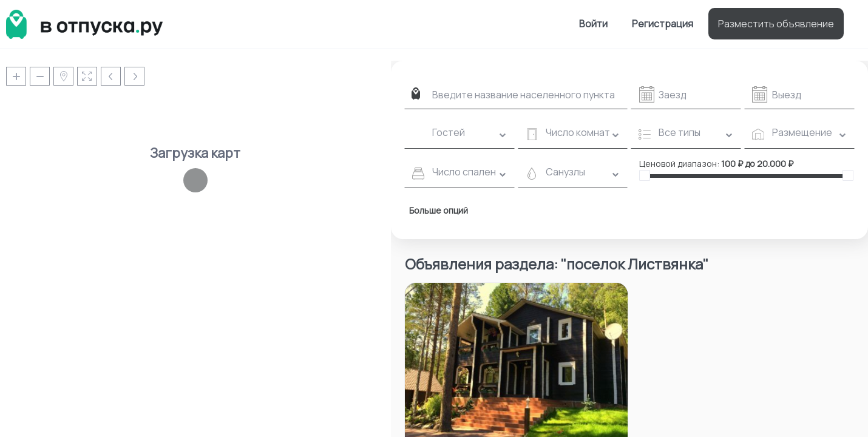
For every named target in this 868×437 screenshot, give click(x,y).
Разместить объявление (776, 24)
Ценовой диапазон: (679, 164)
